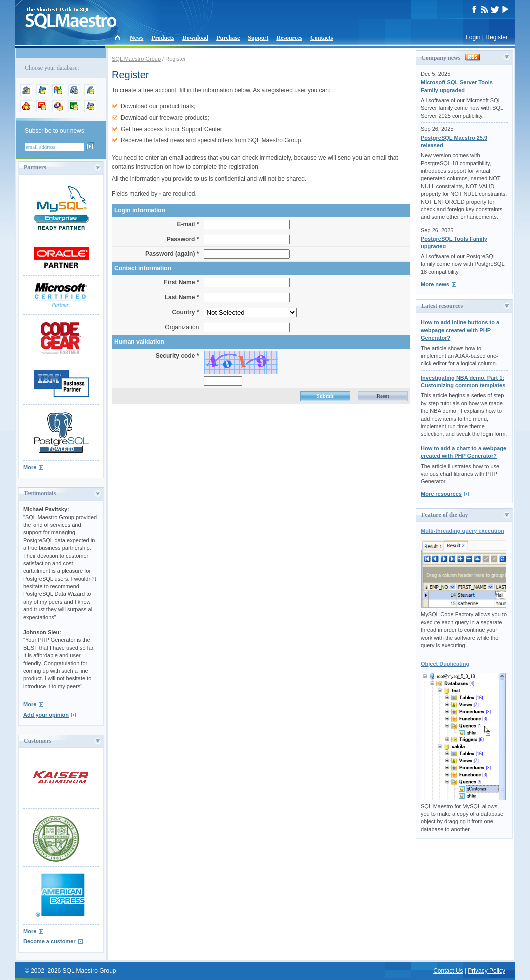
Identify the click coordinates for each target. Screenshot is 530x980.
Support (258, 38)
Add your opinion (46, 715)
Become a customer (50, 941)
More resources (441, 494)
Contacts (322, 38)
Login (473, 37)
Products (163, 38)
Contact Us (448, 971)
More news (435, 284)
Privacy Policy (486, 971)
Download (195, 38)
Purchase (228, 38)
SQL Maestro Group (136, 59)
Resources (289, 38)
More (30, 467)
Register (496, 37)
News (136, 38)
